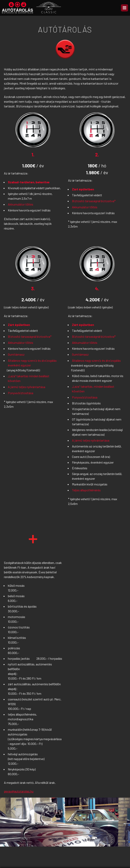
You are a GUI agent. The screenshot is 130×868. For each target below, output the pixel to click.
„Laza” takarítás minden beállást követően (29, 378)
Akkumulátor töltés (21, 204)
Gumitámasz (16, 354)
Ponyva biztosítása (21, 393)
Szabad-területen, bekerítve (29, 182)
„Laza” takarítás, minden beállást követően (93, 389)
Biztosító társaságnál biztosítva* (94, 201)
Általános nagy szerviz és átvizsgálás (96, 360)
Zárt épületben (83, 189)
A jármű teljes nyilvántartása (27, 387)
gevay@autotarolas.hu (19, 791)
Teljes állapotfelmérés (86, 490)
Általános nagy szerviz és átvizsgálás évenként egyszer (32, 363)
